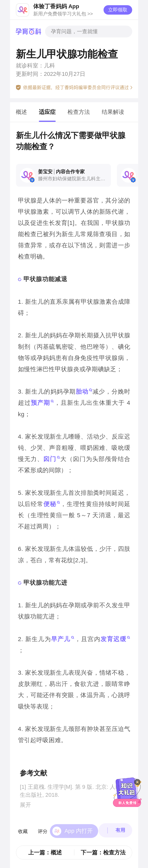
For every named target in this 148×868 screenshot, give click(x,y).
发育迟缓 (113, 639)
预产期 (40, 403)
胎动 (82, 391)
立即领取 (118, 10)
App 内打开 (79, 826)
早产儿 (61, 639)
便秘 (50, 504)
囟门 (50, 459)
